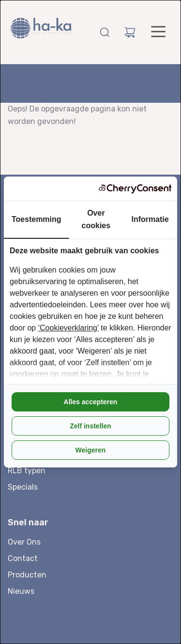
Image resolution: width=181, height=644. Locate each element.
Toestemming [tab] (36, 219)
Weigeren (90, 450)
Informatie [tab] (150, 219)
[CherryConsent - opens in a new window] (135, 189)
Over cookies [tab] (96, 219)
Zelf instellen (91, 426)
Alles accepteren (90, 402)
